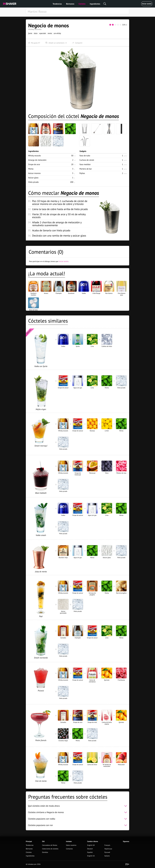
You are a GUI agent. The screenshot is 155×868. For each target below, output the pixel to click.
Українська (108, 849)
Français (107, 845)
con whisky (57, 33)
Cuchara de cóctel (87, 160)
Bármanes (70, 4)
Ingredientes (95, 4)
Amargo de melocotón (37, 160)
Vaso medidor (85, 164)
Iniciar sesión (147, 4)
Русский (107, 852)
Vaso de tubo (85, 156)
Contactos (69, 849)
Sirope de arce (34, 164)
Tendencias (57, 4)
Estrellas (45, 852)
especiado (43, 33)
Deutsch (90, 849)
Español (90, 852)
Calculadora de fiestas (50, 845)
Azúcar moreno (34, 173)
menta (50, 33)
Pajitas (82, 173)
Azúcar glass (33, 178)
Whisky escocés (34, 156)
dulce (36, 33)
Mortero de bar (86, 169)
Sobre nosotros (71, 845)
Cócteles (82, 4)
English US (91, 856)
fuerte (30, 33)
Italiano (107, 856)
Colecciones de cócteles (50, 849)
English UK (91, 845)
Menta (31, 169)
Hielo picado (33, 182)
